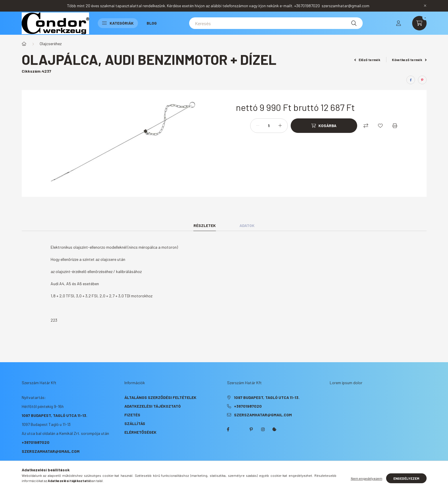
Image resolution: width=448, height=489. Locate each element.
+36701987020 (36, 442)
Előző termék (367, 60)
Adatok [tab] (247, 225)
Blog (152, 23)
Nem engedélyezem (367, 478)
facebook (228, 429)
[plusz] (280, 126)
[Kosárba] (324, 126)
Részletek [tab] (205, 225)
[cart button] (419, 23)
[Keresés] (276, 23)
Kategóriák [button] (118, 23)
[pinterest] (422, 80)
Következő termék (409, 60)
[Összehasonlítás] (366, 126)
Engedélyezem (406, 478)
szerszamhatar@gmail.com (51, 451)
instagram (263, 429)
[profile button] (399, 23)
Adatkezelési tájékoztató (153, 406)
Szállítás (135, 423)
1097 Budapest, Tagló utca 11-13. (55, 415)
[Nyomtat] (395, 126)
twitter (240, 429)
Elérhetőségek (140, 432)
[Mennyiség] (269, 126)
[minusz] (258, 126)
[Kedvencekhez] (380, 126)
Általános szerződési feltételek (160, 397)
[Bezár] (425, 6)
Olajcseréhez (51, 44)
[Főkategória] (24, 44)
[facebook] (411, 80)
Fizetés (132, 415)
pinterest (251, 429)
